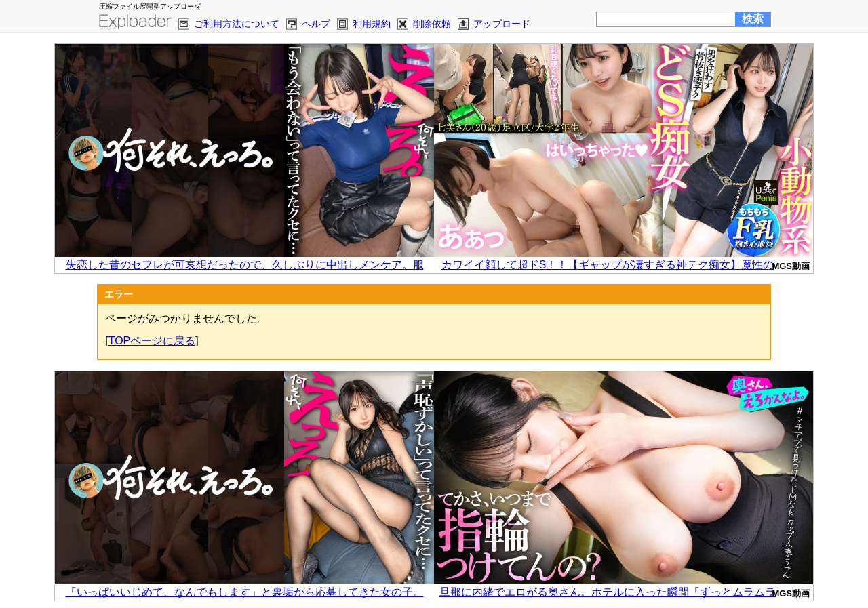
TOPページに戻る (152, 341)
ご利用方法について (237, 24)
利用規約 (372, 24)
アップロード (502, 24)
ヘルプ (316, 24)
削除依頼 (432, 24)
